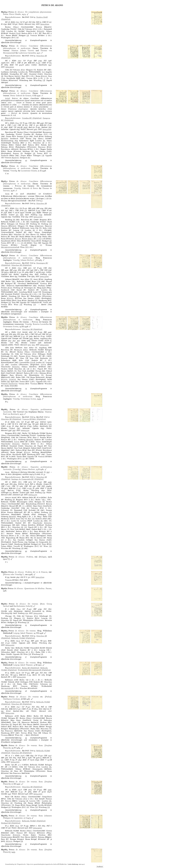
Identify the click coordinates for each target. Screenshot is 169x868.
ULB (38, 281)
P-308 (38, 63)
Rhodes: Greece (42, 484)
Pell (38, 22)
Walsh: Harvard (25, 24)
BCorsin (44, 76)
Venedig (14, 171)
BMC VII (11, 24)
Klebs (13, 22)
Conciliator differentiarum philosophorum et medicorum (27, 47)
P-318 (8, 643)
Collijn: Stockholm (39, 65)
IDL (46, 208)
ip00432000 (38, 217)
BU (29, 158)
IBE (38, 123)
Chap (3, 78)
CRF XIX (5, 336)
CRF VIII (34, 334)
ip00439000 (37, 828)
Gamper (15, 338)
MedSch (17, 76)
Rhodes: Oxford (8, 215)
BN (2, 540)
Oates (24, 341)
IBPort (32, 826)
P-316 (18, 709)
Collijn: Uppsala (18, 643)
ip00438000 (45, 24)
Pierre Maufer (15, 14)
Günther (28, 213)
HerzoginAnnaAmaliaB (10, 247)
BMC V (11, 213)
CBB (25, 268)
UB (44, 80)
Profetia (30, 557)
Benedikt (5, 139)
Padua (6, 14)
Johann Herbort (27, 260)
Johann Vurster (27, 50)
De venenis (33, 604)
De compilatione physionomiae (38, 12)
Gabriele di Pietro (30, 188)
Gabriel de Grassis (24, 96)
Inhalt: (8, 98)
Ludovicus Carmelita (27, 53)
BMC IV (26, 760)
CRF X (32, 125)
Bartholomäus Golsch (23, 606)
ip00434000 (47, 129)
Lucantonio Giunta (29, 171)
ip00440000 (38, 613)
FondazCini (13, 384)
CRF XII (45, 334)
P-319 (29, 675)
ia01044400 (33, 495)
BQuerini (15, 158)
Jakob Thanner (27, 633)
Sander (25, 332)
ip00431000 (10, 67)
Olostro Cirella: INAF (40, 341)
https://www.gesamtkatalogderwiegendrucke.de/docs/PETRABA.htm (47, 864)
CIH (30, 123)
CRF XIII (44, 270)
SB (2, 76)
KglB (44, 288)
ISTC (38, 24)
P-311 (50, 125)
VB (2, 272)
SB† (14, 281)
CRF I (10, 125)
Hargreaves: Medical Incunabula (28, 611)
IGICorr (43, 422)
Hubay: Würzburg (31, 490)
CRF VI (15, 486)
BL (15, 31)
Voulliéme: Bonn (8, 276)
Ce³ (21, 22)
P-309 (38, 210)
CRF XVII (19, 210)
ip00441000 (15, 762)
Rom (43, 604)
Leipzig (16, 633)
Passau (49, 588)
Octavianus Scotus (11, 326)
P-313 (49, 424)
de (16, 12)
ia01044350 (25, 430)
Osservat (12, 379)
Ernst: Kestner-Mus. (15, 711)
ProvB (33, 362)
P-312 (23, 336)
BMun (30, 239)
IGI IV (23, 577)
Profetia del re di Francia (36, 572)
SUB (50, 514)
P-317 (21, 792)
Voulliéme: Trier (18, 217)
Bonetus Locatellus (41, 324)
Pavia (13, 96)
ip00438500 (40, 577)
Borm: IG (36, 675)
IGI (30, 22)
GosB (18, 33)
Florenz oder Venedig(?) (14, 574)
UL (24, 618)
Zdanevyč (16, 495)
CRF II (20, 63)
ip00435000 (44, 345)
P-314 (19, 488)
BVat (35, 29)
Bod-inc (32, 127)
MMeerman (39, 226)
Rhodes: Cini (7, 343)
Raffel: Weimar (42, 213)
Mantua (15, 50)
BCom (26, 136)
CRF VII (11, 424)
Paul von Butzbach (11, 414)
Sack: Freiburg (31, 215)
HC (6, 22)
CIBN (44, 22)
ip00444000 (10, 645)
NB (26, 247)
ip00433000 (44, 276)
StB (19, 296)
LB (28, 35)
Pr (2, 24)
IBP (35, 61)
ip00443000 (38, 794)
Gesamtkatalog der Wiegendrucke (15, 864)
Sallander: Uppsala (8, 129)
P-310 (19, 272)
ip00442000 (10, 713)
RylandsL (41, 31)
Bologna (43, 557)
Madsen (44, 127)
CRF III (21, 125)
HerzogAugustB (7, 688)
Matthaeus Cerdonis (11, 699)
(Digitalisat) (32, 118)
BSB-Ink (31, 63)
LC (24, 459)
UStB (50, 228)
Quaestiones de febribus (34, 588)
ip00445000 (21, 677)
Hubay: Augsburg (21, 274)
